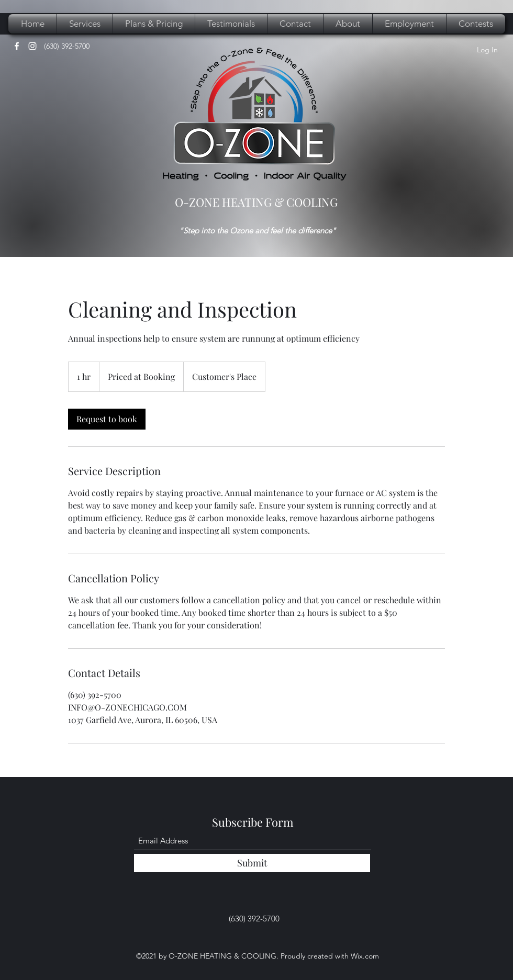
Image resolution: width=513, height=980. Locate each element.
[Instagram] (32, 46)
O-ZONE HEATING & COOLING (256, 202)
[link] (107, 419)
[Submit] (252, 863)
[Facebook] (17, 46)
